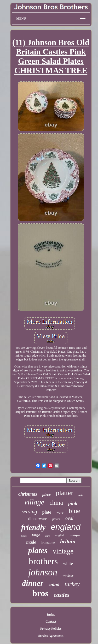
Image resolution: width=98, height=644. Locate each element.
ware (60, 512)
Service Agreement (51, 636)
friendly (33, 527)
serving (29, 511)
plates (38, 550)
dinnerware (38, 519)
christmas (28, 494)
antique (75, 535)
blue (74, 511)
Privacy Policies (51, 629)
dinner (33, 583)
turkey (72, 584)
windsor (68, 576)
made (31, 542)
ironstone (48, 543)
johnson (43, 572)
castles (61, 595)
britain (68, 541)
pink (73, 503)
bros (41, 593)
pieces (56, 519)
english (60, 535)
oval (69, 518)
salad (54, 585)
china (56, 503)
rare (48, 536)
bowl (24, 536)
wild (81, 495)
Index (51, 615)
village (34, 502)
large (36, 535)
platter (65, 493)
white (68, 564)
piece (47, 495)
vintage (63, 551)
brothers (43, 561)
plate (47, 512)
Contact (51, 622)
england (66, 527)
